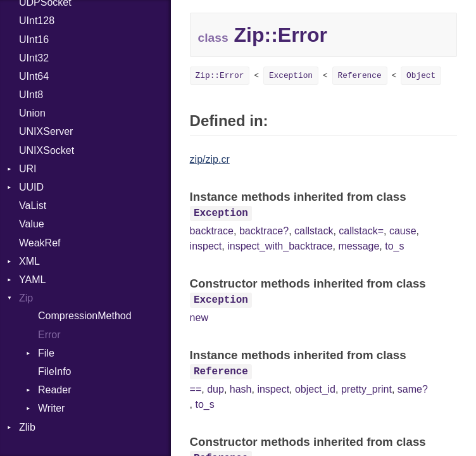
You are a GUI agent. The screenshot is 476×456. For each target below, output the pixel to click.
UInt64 (34, 76)
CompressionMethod (85, 316)
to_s (394, 246)
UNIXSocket (47, 150)
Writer (51, 408)
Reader (54, 390)
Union (32, 113)
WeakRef (40, 243)
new (199, 318)
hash (241, 389)
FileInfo (54, 371)
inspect (206, 246)
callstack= (361, 231)
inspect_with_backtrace (280, 246)
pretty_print (366, 389)
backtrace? (264, 231)
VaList (33, 206)
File (46, 353)
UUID (31, 187)
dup (216, 389)
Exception (291, 76)
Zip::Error (220, 76)
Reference (360, 76)
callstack (314, 231)
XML (29, 261)
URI (28, 169)
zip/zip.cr (210, 159)
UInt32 (34, 58)
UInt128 (37, 21)
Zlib (27, 427)
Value (32, 224)
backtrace (212, 231)
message (359, 246)
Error (49, 335)
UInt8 (31, 95)
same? (413, 389)
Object (421, 76)
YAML (32, 280)
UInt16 (34, 40)
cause (403, 231)
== (196, 389)
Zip (26, 298)
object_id (315, 389)
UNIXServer (46, 131)
